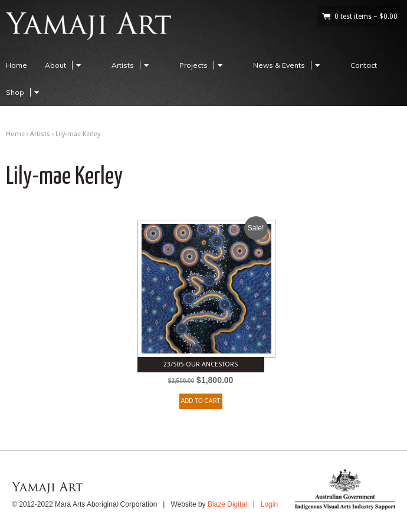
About (65, 65)
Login (269, 504)
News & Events (288, 65)
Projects (203, 65)
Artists (132, 65)
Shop (24, 92)
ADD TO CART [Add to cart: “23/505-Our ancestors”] (200, 401)
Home (17, 65)
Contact (364, 65)
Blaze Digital (227, 504)
